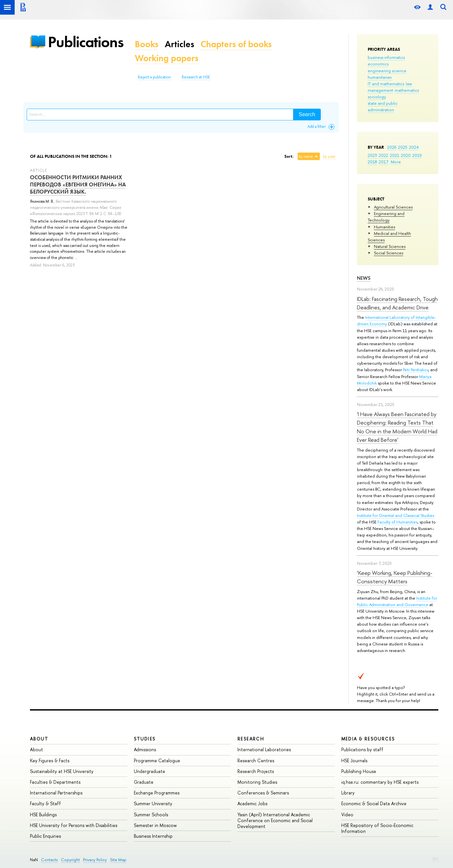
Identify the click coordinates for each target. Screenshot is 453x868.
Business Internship (153, 836)
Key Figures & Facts (50, 760)
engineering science (387, 71)
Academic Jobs (252, 803)
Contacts (49, 860)
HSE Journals (354, 760)
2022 (383, 155)
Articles (179, 44)
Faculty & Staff (45, 803)
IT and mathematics (386, 84)
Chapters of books (236, 44)
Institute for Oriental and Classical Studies (396, 515)
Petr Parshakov (416, 370)
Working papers (167, 58)
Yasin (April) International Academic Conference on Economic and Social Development (275, 820)
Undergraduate (149, 771)
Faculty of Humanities (397, 522)
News (364, 278)
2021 (395, 155)
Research (251, 739)
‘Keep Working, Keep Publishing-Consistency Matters (395, 577)
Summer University (153, 803)
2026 (392, 147)
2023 (372, 155)
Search (307, 114)
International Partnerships (56, 793)
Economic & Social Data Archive (374, 803)
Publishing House (359, 771)
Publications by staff (362, 749)
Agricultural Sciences (393, 207)
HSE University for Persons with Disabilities (74, 825)
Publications (86, 42)
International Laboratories (264, 749)
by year (329, 156)
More (396, 162)
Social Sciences (389, 253)
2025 (403, 147)
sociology (377, 97)
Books (147, 44)
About (39, 739)
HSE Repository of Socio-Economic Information (377, 828)
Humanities (384, 227)
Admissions (145, 749)
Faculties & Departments (55, 782)
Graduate (144, 782)
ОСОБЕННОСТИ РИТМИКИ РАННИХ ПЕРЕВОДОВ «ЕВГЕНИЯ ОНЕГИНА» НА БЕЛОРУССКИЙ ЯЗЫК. (78, 184)
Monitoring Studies (257, 782)
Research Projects (256, 771)
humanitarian (380, 77)
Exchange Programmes (157, 793)
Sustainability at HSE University (62, 771)
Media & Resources (368, 739)
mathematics (407, 90)
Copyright (70, 860)
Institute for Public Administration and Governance (397, 601)
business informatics (386, 57)
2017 (383, 162)
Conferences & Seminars (263, 793)
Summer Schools (151, 814)
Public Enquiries (45, 836)
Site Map (118, 860)
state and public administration (383, 106)
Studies (145, 739)
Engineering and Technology (386, 217)
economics (378, 64)
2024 (414, 147)
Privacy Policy (95, 860)
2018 (372, 162)
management (380, 90)
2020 (406, 155)
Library (348, 793)
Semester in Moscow (155, 825)
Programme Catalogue (157, 760)
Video (347, 814)
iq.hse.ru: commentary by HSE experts (380, 782)
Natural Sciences (390, 246)
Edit (435, 859)
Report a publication (154, 77)
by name (306, 156)
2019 (417, 155)
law (409, 84)
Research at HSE (196, 77)
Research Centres (256, 760)
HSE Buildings (43, 814)
